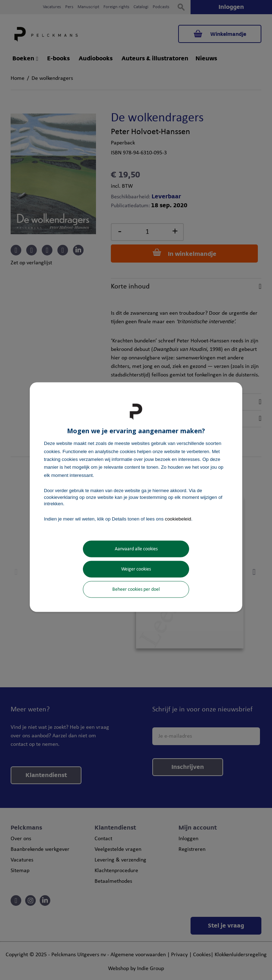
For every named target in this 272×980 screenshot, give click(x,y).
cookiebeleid (178, 519)
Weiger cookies (136, 569)
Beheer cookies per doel (136, 589)
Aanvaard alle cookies (136, 549)
